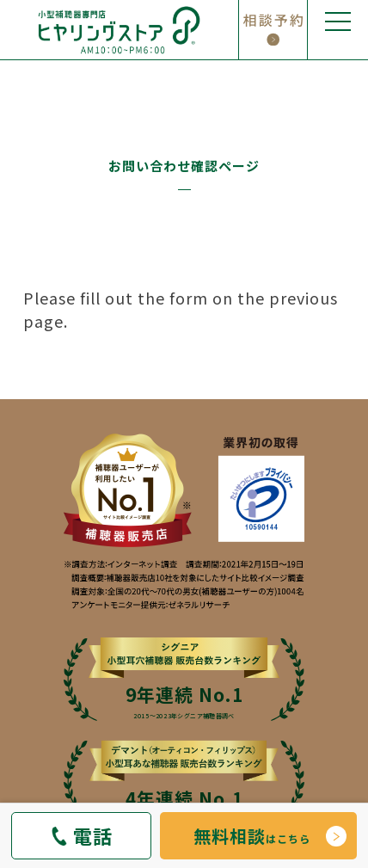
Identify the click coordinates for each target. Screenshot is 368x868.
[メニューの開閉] (338, 30)
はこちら (252, 836)
